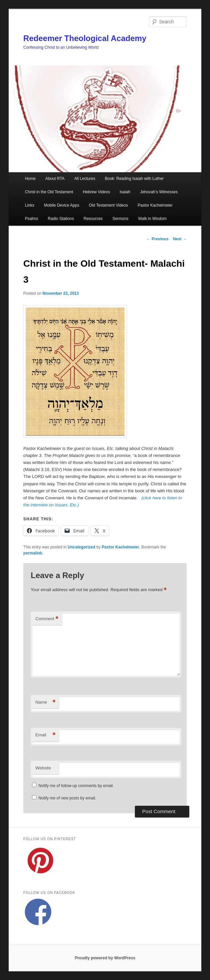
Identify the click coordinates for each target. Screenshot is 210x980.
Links (30, 205)
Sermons (121, 219)
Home (30, 179)
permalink (33, 553)
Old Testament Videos (108, 205)
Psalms (32, 219)
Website (43, 768)
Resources (93, 219)
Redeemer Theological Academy (85, 38)
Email (45, 735)
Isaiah (125, 192)
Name (45, 702)
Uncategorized (82, 547)
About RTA (55, 179)
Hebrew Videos (96, 192)
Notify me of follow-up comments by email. (76, 786)
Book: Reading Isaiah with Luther (134, 179)
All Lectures (85, 179)
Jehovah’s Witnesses (159, 192)
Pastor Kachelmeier (155, 205)
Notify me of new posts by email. (67, 798)
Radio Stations (61, 219)
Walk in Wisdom (153, 219)
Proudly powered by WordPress (105, 958)
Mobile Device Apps (62, 205)
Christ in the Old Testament (49, 192)
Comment (47, 619)
